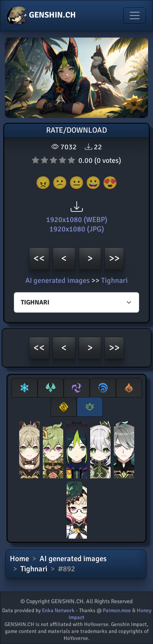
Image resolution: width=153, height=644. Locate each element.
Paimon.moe (117, 611)
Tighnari (114, 280)
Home (19, 559)
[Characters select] (76, 302)
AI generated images (58, 280)
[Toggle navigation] (135, 16)
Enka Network (58, 611)
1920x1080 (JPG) (77, 229)
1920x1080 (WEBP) (77, 220)
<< (39, 258)
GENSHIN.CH (41, 16)
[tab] (24, 388)
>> (114, 258)
